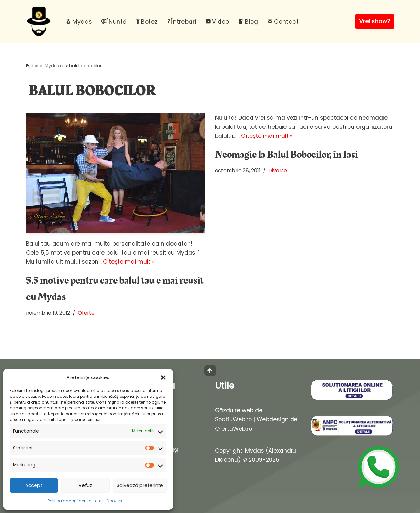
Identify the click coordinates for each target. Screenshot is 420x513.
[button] (163, 377)
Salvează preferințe (140, 485)
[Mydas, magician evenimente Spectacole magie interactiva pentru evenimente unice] (40, 21)
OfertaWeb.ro (234, 429)
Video (217, 22)
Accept (34, 485)
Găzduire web (234, 410)
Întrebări (182, 22)
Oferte (86, 313)
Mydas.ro (55, 66)
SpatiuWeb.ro (234, 419)
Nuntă (114, 22)
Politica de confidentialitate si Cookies (85, 501)
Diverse (278, 171)
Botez (147, 22)
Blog (248, 22)
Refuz (86, 485)
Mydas (79, 22)
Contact (283, 22)
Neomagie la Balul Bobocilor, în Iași (287, 155)
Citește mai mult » (129, 262)
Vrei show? (375, 21)
